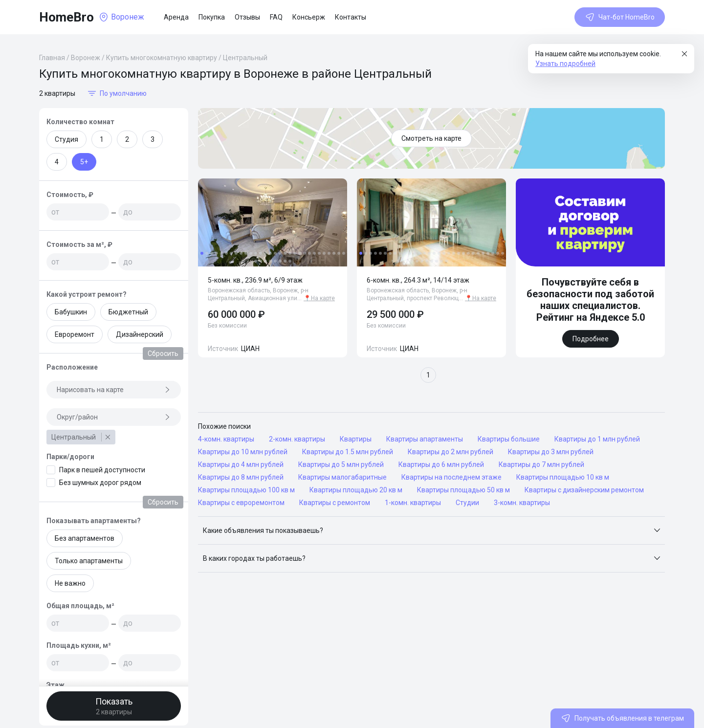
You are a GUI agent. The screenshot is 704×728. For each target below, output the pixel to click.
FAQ (276, 17)
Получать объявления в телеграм (622, 718)
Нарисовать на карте (114, 390)
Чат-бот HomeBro (620, 17)
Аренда (176, 17)
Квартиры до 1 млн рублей (597, 439)
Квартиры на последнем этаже (451, 477)
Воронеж (86, 58)
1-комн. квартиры (413, 503)
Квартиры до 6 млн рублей (441, 464)
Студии (467, 503)
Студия (66, 139)
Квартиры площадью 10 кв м (563, 477)
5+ (84, 162)
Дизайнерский (140, 334)
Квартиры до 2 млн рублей (451, 452)
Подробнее (591, 339)
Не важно (70, 583)
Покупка (212, 17)
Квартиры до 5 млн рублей (341, 464)
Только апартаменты (89, 561)
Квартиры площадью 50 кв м (463, 490)
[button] (431, 530)
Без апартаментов (85, 538)
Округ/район (114, 417)
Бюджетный (128, 312)
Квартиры (356, 439)
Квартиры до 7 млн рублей (541, 464)
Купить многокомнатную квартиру (162, 58)
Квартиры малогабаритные (342, 477)
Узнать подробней (565, 64)
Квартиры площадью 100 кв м (246, 490)
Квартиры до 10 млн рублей (243, 452)
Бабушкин (71, 312)
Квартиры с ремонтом (335, 503)
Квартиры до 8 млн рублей (241, 477)
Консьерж (309, 17)
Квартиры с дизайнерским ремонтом (584, 490)
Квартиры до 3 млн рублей (551, 452)
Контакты (351, 17)
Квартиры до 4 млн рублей (241, 464)
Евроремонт (75, 334)
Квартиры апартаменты (425, 439)
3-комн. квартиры (522, 503)
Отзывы (247, 17)
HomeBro (66, 17)
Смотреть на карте (431, 138)
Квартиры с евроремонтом (241, 503)
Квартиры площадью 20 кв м (356, 490)
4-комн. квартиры (226, 439)
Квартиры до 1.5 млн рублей (348, 452)
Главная (52, 58)
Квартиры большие (509, 439)
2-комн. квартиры (297, 439)
